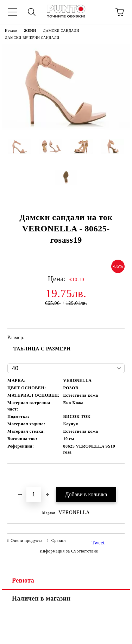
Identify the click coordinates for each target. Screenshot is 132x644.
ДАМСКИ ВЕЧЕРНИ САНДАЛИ (32, 38)
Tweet (98, 543)
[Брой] (34, 495)
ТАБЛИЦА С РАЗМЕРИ (42, 349)
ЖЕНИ (30, 31)
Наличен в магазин (41, 598)
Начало (11, 31)
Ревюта (23, 580)
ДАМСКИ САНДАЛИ (61, 31)
